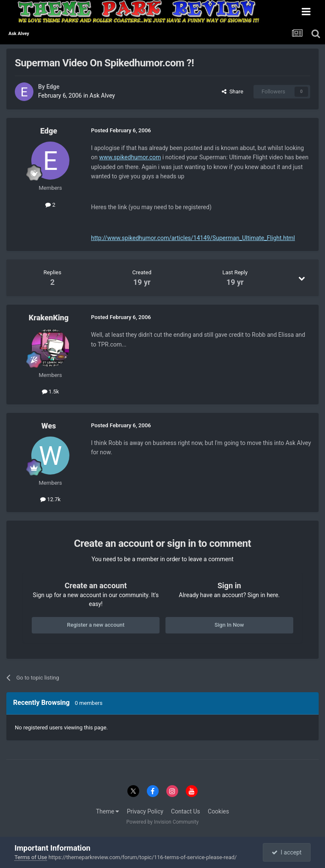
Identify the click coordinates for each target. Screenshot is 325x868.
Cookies (218, 811)
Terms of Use (31, 857)
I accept (286, 852)
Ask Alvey (102, 96)
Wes (49, 426)
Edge (53, 87)
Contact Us (186, 811)
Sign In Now (229, 625)
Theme (108, 811)
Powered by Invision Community (163, 822)
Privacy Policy (145, 811)
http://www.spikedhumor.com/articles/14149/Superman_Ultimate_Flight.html (193, 238)
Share (233, 91)
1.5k (51, 392)
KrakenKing (49, 318)
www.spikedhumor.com (130, 157)
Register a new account (96, 625)
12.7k (50, 499)
